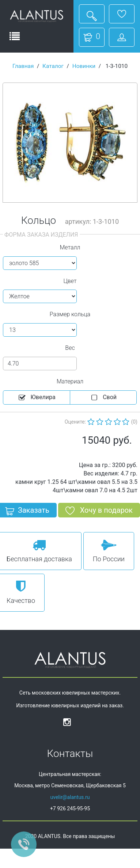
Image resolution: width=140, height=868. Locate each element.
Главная (23, 66)
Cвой (103, 398)
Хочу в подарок (99, 512)
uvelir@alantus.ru (70, 797)
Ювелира (37, 398)
